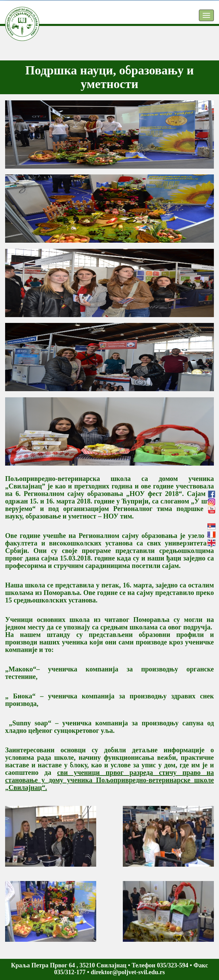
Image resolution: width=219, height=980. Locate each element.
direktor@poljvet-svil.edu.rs (128, 972)
